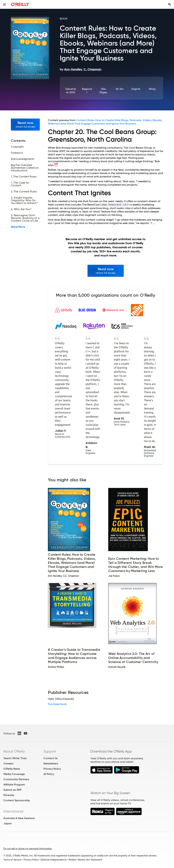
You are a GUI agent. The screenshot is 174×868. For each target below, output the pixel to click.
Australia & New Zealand (19, 818)
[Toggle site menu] (4, 4)
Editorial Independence (53, 860)
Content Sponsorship (17, 800)
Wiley (152, 89)
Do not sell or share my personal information (28, 849)
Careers (8, 763)
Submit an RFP (12, 790)
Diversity (9, 795)
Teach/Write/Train (15, 758)
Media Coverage (14, 774)
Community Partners (16, 779)
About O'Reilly (14, 751)
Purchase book (57, 704)
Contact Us (51, 758)
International (13, 811)
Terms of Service (12, 860)
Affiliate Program (14, 785)
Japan (7, 823)
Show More (18, 227)
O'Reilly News (12, 769)
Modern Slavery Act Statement (85, 860)
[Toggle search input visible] (170, 4)
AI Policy (49, 774)
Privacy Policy (52, 769)
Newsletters (51, 763)
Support (50, 751)
